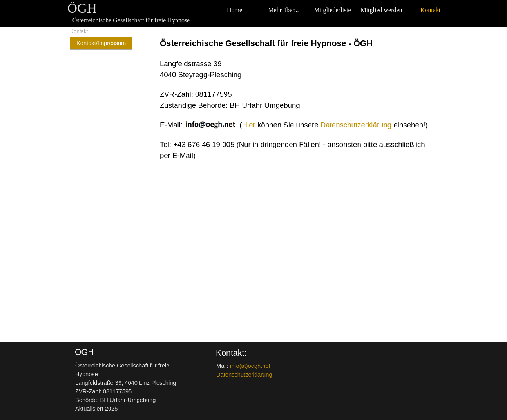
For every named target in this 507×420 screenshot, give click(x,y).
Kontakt (431, 10)
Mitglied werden (381, 10)
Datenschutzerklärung (356, 125)
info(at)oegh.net (250, 366)
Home (234, 10)
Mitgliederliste (332, 10)
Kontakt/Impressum (101, 43)
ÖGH (82, 8)
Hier (249, 125)
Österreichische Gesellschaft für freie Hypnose (131, 20)
